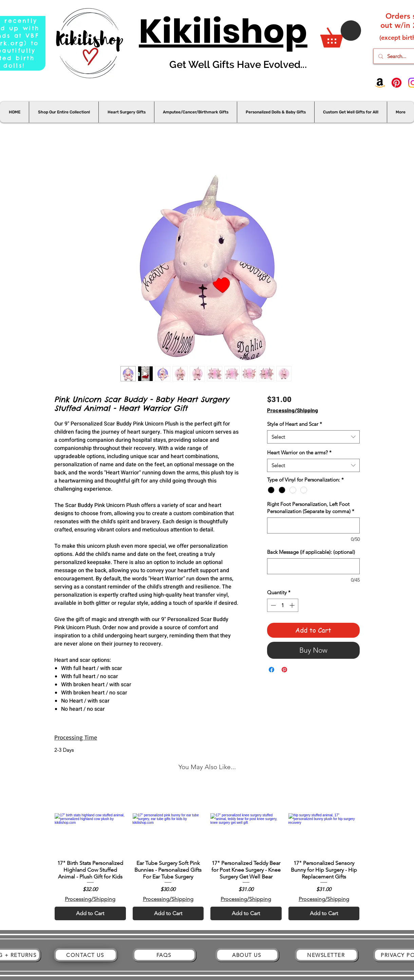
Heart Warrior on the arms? (299, 452)
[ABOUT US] (247, 955)
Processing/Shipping (293, 410)
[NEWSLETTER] (327, 955)
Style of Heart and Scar (295, 424)
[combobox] (313, 437)
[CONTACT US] (86, 955)
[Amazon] (380, 83)
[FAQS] (164, 955)
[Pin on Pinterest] (284, 670)
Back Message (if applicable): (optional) (311, 552)
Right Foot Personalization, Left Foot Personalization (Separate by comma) (311, 508)
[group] (207, 852)
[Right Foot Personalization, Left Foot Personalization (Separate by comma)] (313, 525)
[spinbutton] (283, 605)
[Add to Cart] (90, 913)
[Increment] (293, 605)
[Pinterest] (397, 83)
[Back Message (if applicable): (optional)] (313, 566)
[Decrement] (273, 605)
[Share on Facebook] (271, 670)
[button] (341, 34)
